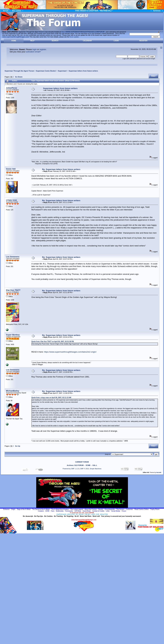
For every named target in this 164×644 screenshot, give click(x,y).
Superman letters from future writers (83, 71)
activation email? (33, 52)
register (43, 49)
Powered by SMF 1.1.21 (71, 469)
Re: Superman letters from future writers (61, 169)
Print (153, 76)
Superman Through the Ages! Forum (19, 71)
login (34, 49)
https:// (83, 32)
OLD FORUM (79, 465)
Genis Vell (11, 169)
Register (143, 41)
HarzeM (159, 472)
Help (32, 41)
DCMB (88, 465)
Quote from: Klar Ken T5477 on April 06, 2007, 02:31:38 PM (53, 341)
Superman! (62, 71)
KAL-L (95, 465)
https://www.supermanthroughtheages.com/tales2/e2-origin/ (70, 352)
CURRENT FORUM (82, 462)
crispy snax (11, 200)
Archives (70, 465)
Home (14, 41)
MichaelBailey (13, 391)
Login (116, 41)
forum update (74, 37)
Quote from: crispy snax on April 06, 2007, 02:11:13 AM (51, 398)
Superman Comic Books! (46, 71)
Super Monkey (13, 335)
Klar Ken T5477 (13, 290)
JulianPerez (11, 88)
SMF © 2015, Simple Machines (91, 469)
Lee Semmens (13, 257)
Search (55, 41)
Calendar (87, 41)
